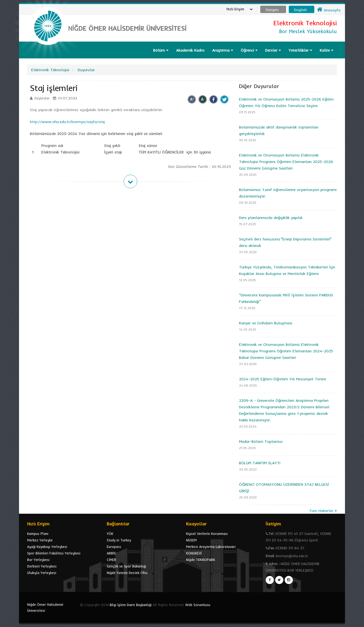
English (301, 10)
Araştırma (223, 50)
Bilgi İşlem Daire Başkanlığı (131, 605)
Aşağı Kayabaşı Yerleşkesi (47, 547)
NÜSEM (191, 540)
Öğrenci (249, 50)
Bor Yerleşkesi (38, 560)
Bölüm (161, 50)
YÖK (110, 534)
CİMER (112, 560)
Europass (114, 547)
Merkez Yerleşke (40, 540)
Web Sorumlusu (198, 605)
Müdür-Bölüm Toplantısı (261, 441)
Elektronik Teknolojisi (50, 70)
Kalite (327, 50)
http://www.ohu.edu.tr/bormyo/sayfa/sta (67, 122)
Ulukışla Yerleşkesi (42, 573)
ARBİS (111, 553)
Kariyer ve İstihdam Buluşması (266, 323)
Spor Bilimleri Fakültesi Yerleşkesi (54, 553)
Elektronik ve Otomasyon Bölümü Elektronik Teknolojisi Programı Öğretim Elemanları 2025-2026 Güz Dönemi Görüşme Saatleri (286, 162)
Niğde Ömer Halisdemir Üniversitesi (45, 607)
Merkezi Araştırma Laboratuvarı (211, 547)
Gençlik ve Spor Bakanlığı (126, 566)
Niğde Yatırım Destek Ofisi (127, 573)
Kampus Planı (38, 534)
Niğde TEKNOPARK (201, 560)
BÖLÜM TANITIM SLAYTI (260, 463)
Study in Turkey (119, 540)
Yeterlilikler (300, 50)
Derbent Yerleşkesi (42, 566)
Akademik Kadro (190, 50)
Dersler (273, 50)
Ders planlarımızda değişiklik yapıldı (271, 218)
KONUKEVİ (194, 553)
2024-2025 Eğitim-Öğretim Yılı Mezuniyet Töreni (283, 379)
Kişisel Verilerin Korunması (207, 534)
